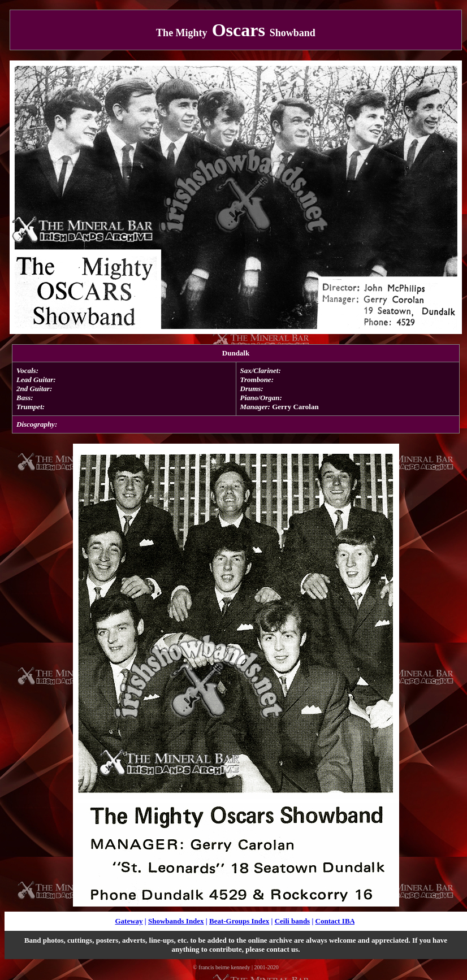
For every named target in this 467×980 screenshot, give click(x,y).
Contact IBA (335, 921)
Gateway (129, 921)
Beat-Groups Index (239, 921)
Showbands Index (176, 921)
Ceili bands (293, 921)
